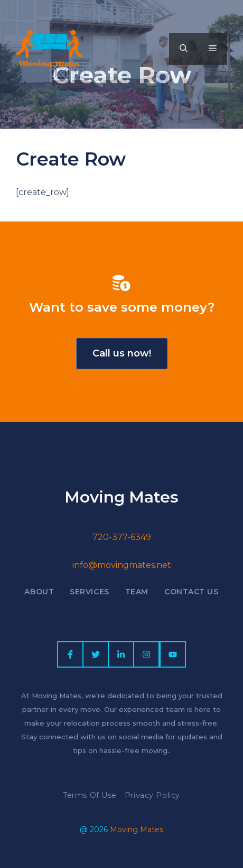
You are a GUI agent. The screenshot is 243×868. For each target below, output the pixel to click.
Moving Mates (137, 830)
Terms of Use (90, 795)
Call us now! (122, 353)
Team (137, 592)
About (39, 592)
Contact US (191, 592)
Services (89, 592)
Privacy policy (152, 795)
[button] (184, 49)
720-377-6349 (122, 537)
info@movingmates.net (122, 565)
